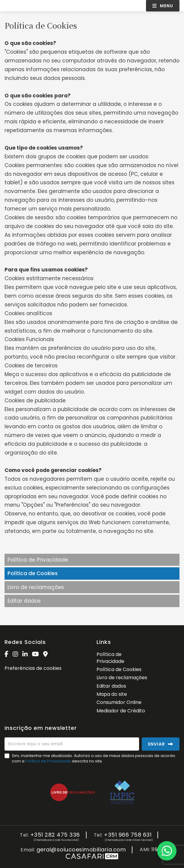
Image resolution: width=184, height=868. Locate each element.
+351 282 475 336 (55, 835)
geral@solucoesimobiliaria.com (81, 850)
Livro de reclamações (36, 587)
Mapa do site (112, 694)
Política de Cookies (33, 573)
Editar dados (24, 601)
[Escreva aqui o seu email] (72, 744)
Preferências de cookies (33, 668)
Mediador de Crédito (121, 711)
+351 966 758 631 (128, 835)
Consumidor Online (119, 702)
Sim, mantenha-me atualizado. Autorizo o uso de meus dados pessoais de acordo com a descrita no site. (94, 758)
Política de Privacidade (38, 560)
